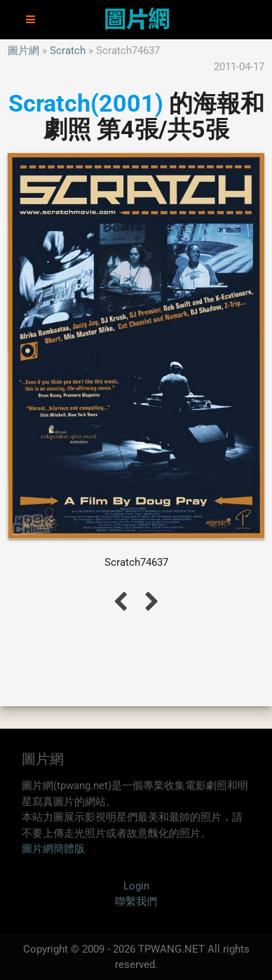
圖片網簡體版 (53, 849)
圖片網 (23, 51)
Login (136, 886)
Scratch (68, 51)
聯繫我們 (136, 901)
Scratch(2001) (86, 103)
